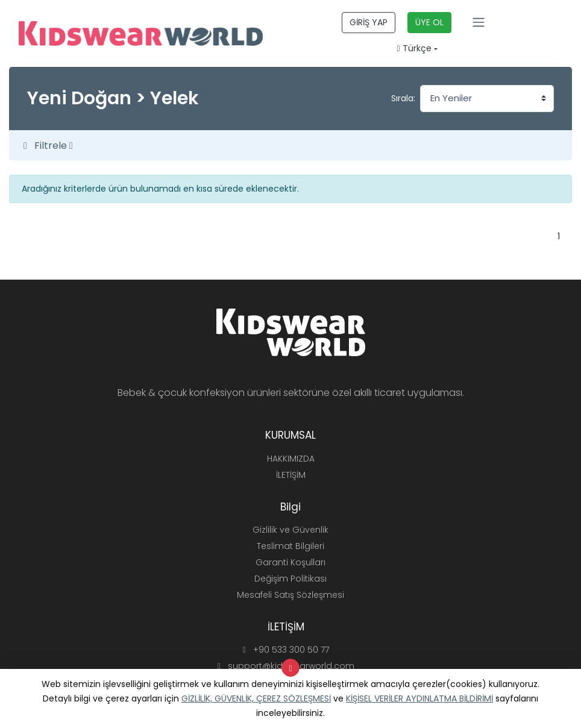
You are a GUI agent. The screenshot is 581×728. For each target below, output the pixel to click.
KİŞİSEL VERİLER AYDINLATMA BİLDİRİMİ (419, 698)
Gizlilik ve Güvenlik (290, 530)
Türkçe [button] (414, 48)
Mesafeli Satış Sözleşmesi (290, 595)
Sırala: (403, 98)
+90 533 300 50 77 (286, 650)
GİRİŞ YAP (369, 22)
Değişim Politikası (290, 579)
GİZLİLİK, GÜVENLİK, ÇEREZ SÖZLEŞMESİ (256, 698)
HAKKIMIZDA (291, 459)
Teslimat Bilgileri (290, 546)
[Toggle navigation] (479, 22)
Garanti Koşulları (290, 562)
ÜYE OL (429, 22)
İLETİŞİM (291, 475)
